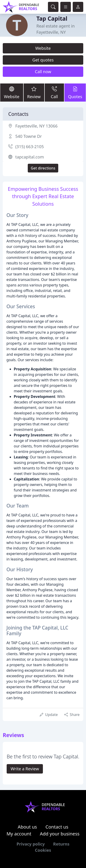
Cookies (43, 850)
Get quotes (43, 60)
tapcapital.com (30, 157)
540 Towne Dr (29, 136)
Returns (61, 844)
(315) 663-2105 (30, 147)
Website (43, 48)
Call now (43, 72)
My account (19, 834)
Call (54, 92)
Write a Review (25, 769)
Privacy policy (31, 844)
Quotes (75, 92)
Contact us (57, 827)
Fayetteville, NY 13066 (36, 126)
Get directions (43, 168)
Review (34, 92)
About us (27, 827)
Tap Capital (52, 18)
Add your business (60, 834)
